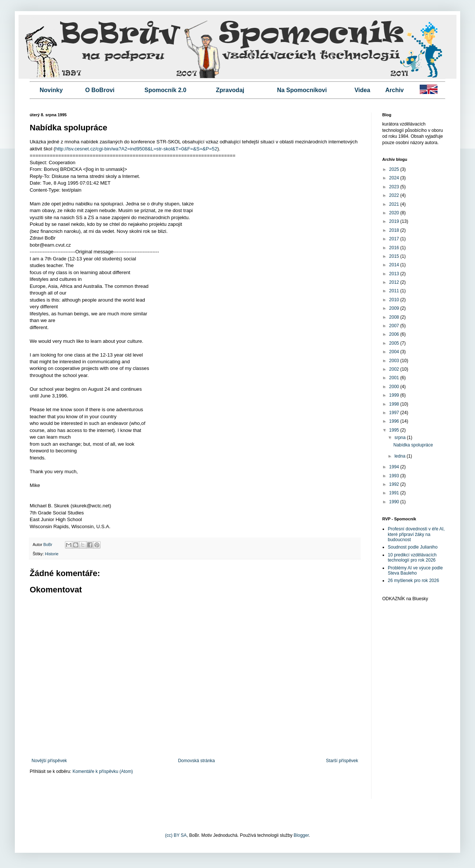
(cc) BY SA (176, 835)
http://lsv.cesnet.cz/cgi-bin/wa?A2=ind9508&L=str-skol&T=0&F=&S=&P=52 (136, 149)
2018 (395, 230)
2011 (395, 291)
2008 (395, 317)
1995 (395, 430)
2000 (395, 387)
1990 (395, 502)
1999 (395, 395)
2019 (395, 221)
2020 (395, 213)
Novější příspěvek (49, 761)
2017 (395, 239)
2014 (395, 265)
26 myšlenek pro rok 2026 (413, 581)
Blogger (301, 835)
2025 (395, 169)
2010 (395, 300)
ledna (401, 456)
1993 (395, 476)
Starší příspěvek (342, 761)
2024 (395, 178)
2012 (395, 282)
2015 (395, 256)
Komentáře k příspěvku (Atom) (103, 771)
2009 (395, 308)
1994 (395, 467)
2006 (395, 334)
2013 (395, 274)
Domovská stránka (196, 761)
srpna (401, 438)
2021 (395, 204)
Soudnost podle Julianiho (413, 547)
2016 (395, 248)
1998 (395, 404)
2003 (395, 361)
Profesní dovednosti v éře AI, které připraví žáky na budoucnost (416, 534)
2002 (395, 369)
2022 (395, 195)
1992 (395, 484)
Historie (52, 554)
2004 (395, 352)
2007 (395, 326)
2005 (395, 343)
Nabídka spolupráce (413, 445)
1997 (395, 413)
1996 (395, 421)
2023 (395, 187)
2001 (395, 378)
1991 (395, 493)
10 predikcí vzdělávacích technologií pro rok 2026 (412, 557)
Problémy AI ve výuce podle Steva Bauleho (415, 570)
